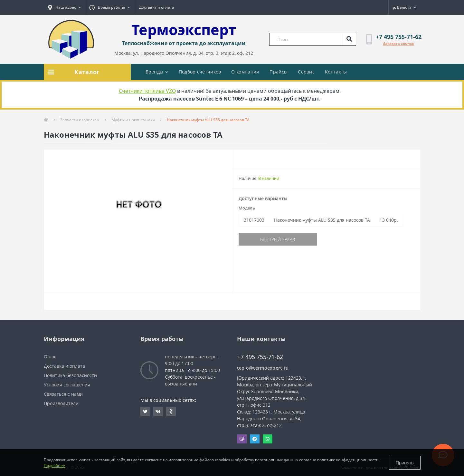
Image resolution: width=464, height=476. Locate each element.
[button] (64, 7)
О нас (50, 357)
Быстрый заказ (278, 239)
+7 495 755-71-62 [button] (260, 357)
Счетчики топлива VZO (147, 91)
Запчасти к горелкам (80, 120)
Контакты (336, 72)
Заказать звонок (398, 43)
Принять (405, 463)
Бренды (157, 72)
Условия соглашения (67, 385)
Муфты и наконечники (133, 120)
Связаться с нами (63, 394)
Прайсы (279, 72)
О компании (245, 72)
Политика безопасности (70, 375)
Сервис (306, 72)
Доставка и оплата (157, 7)
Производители (61, 403)
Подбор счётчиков (200, 72)
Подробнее (54, 466)
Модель (247, 208)
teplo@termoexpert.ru (263, 368)
